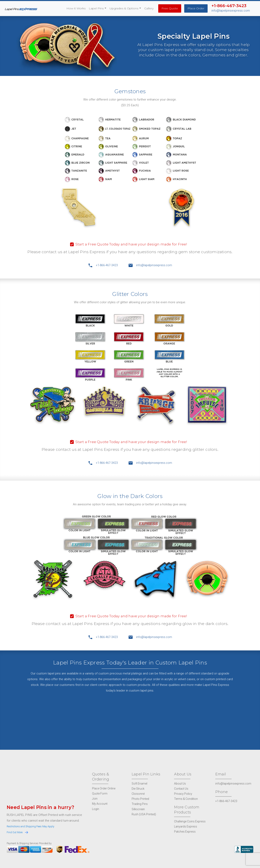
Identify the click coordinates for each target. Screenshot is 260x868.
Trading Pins (140, 804)
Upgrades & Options (124, 8)
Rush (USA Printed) (144, 814)
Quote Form (100, 793)
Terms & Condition (186, 799)
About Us (180, 783)
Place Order (196, 8)
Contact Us (181, 788)
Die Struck (138, 788)
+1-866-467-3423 (103, 265)
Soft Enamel (139, 783)
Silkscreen (138, 809)
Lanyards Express (186, 826)
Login (96, 809)
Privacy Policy (183, 794)
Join (95, 798)
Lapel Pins (96, 8)
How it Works (76, 8)
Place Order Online (104, 788)
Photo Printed (140, 799)
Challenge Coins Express (190, 821)
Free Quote (170, 8)
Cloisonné (138, 794)
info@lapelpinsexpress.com (231, 11)
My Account (100, 803)
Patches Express (185, 831)
